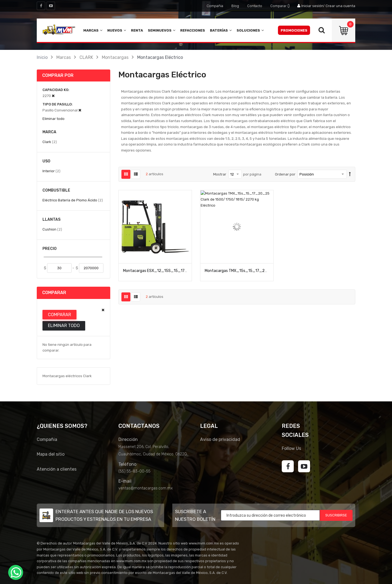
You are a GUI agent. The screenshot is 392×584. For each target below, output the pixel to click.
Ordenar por (285, 174)
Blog (235, 6)
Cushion (52, 229)
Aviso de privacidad (220, 439)
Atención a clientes (57, 469)
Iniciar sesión (312, 6)
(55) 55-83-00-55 (134, 471)
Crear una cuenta (340, 6)
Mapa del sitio (51, 454)
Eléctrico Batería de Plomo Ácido (73, 200)
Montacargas (115, 57)
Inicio (42, 57)
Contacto (255, 6)
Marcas (64, 57)
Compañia (215, 6)
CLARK (86, 57)
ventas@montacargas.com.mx (146, 488)
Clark (50, 142)
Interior (51, 171)
